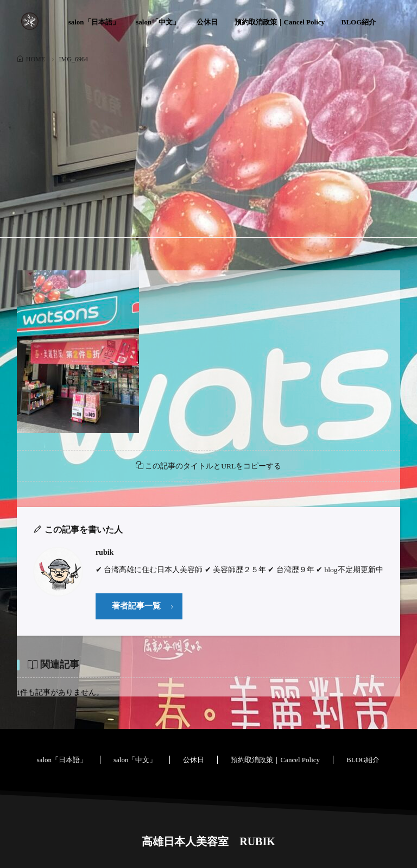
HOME (36, 59)
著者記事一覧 (136, 606)
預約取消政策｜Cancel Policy (280, 22)
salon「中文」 (158, 22)
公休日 (207, 22)
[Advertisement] (209, 148)
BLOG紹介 (359, 22)
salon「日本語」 (94, 22)
